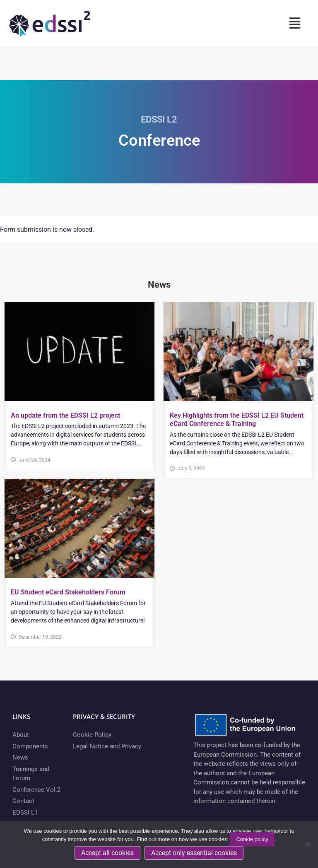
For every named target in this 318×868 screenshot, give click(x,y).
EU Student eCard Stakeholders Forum (68, 592)
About (21, 735)
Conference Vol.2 (36, 790)
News (20, 757)
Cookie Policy (92, 735)
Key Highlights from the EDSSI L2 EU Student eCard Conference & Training (237, 420)
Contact (23, 801)
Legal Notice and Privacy (107, 746)
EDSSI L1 (25, 813)
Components (30, 746)
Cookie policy (252, 839)
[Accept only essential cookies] (308, 844)
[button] (295, 23)
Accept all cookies (107, 853)
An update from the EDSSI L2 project (65, 415)
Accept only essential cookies (194, 853)
